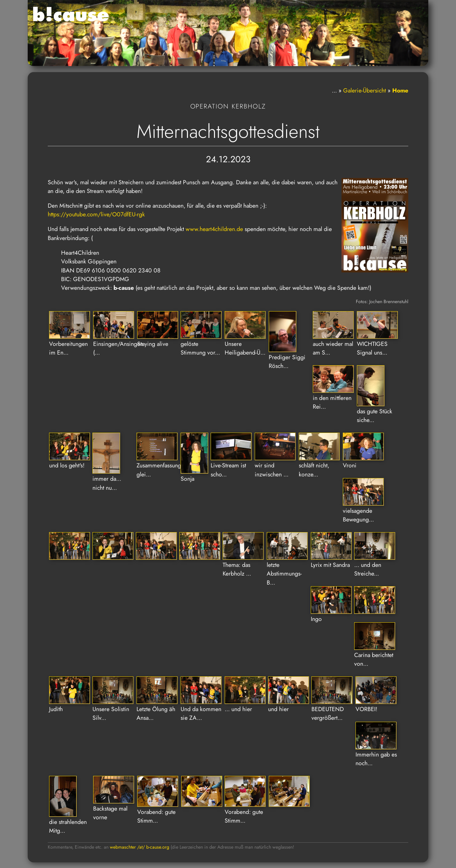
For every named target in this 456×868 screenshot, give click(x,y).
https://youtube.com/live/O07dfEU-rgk (96, 214)
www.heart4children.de (214, 229)
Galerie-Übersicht (365, 90)
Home (400, 90)
